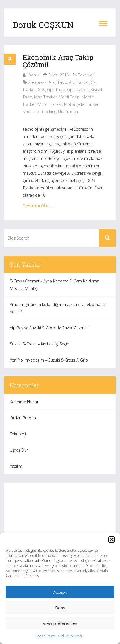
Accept (60, 592)
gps (42, 90)
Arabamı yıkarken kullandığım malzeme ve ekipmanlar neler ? (58, 308)
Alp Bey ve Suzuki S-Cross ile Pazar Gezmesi (50, 328)
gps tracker (78, 90)
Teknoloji (86, 75)
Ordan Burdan (23, 418)
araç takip (58, 82)
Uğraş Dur (19, 450)
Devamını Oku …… (39, 206)
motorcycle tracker (81, 104)
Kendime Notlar (24, 402)
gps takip (56, 90)
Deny (60, 608)
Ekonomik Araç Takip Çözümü (58, 61)
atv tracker (79, 82)
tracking (49, 112)
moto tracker (50, 104)
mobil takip (69, 97)
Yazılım (16, 466)
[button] (112, 540)
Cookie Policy (45, 636)
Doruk (34, 75)
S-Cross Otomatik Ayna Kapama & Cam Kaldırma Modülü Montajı (54, 285)
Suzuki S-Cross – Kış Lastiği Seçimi (41, 344)
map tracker (45, 97)
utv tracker (68, 112)
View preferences (60, 623)
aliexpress (37, 82)
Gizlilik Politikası (70, 636)
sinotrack (31, 112)
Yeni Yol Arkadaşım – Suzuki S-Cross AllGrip (49, 360)
